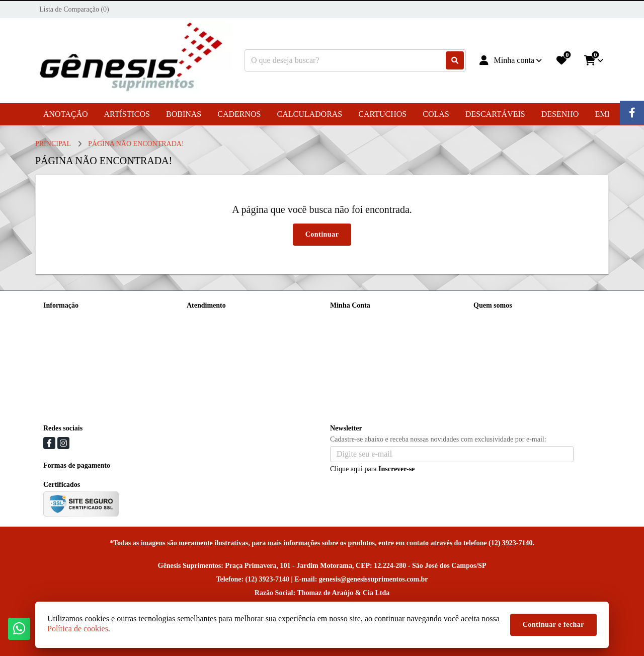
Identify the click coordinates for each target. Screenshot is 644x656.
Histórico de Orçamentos (365, 332)
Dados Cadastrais (355, 318)
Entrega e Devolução (73, 318)
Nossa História (64, 332)
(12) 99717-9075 (511, 336)
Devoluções (203, 345)
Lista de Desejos (353, 358)
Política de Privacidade (76, 358)
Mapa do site (205, 332)
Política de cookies (70, 345)
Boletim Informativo (359, 345)
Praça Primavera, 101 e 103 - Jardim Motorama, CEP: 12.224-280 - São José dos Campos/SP (539, 392)
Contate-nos (204, 318)
